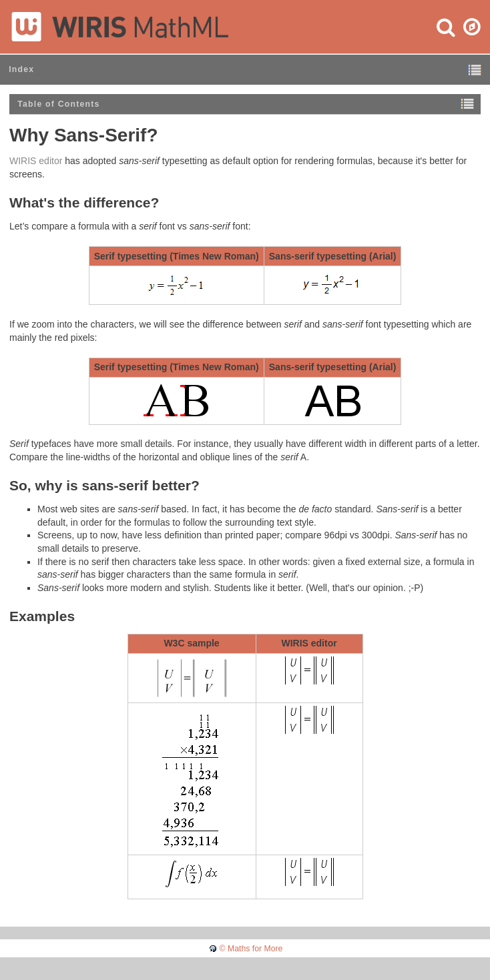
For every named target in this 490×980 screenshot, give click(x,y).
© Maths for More (251, 949)
